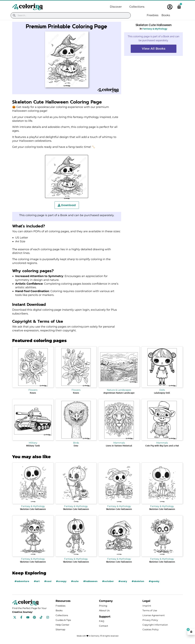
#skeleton (138, 581)
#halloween (90, 581)
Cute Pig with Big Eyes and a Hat (162, 446)
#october (108, 581)
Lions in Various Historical (119, 446)
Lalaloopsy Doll (162, 393)
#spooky (154, 581)
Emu (76, 446)
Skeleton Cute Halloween (33, 509)
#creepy (61, 581)
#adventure (22, 581)
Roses (33, 393)
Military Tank (33, 446)
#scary (123, 581)
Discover (116, 7)
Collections (137, 7)
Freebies (153, 15)
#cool (48, 581)
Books (166, 15)
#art (37, 581)
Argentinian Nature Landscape (119, 393)
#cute (75, 581)
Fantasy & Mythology (155, 29)
